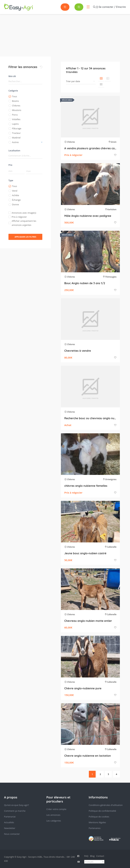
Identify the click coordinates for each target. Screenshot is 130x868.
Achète (16, 195)
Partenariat (10, 817)
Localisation (14, 151)
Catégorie (13, 91)
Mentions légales (97, 822)
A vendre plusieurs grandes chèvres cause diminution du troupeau (90, 148)
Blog (92, 856)
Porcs (15, 115)
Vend (15, 191)
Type (11, 180)
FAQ (86, 856)
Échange (16, 200)
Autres (15, 142)
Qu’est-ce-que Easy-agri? (17, 805)
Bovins (15, 101)
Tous (14, 96)
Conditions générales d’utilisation (106, 805)
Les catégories (54, 821)
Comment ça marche (15, 811)
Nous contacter (12, 834)
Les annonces (53, 815)
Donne (15, 204)
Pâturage (17, 128)
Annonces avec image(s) (24, 213)
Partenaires (95, 828)
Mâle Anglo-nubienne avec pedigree (88, 216)
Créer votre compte (56, 809)
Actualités (9, 822)
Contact (100, 856)
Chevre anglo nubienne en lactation (88, 756)
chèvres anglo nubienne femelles (86, 486)
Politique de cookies (99, 817)
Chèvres (16, 106)
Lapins (15, 124)
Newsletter (10, 828)
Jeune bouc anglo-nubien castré (85, 553)
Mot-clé (12, 76)
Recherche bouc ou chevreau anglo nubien (90, 418)
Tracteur (16, 133)
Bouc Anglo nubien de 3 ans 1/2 (85, 283)
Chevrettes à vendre (78, 351)
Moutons (17, 110)
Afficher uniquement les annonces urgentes (24, 223)
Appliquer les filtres (25, 237)
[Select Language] (94, 862)
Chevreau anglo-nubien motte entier (88, 621)
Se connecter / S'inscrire (75, 7)
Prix (10, 165)
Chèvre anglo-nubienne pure (83, 688)
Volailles (16, 119)
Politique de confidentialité (102, 811)
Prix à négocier (19, 217)
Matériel (16, 138)
